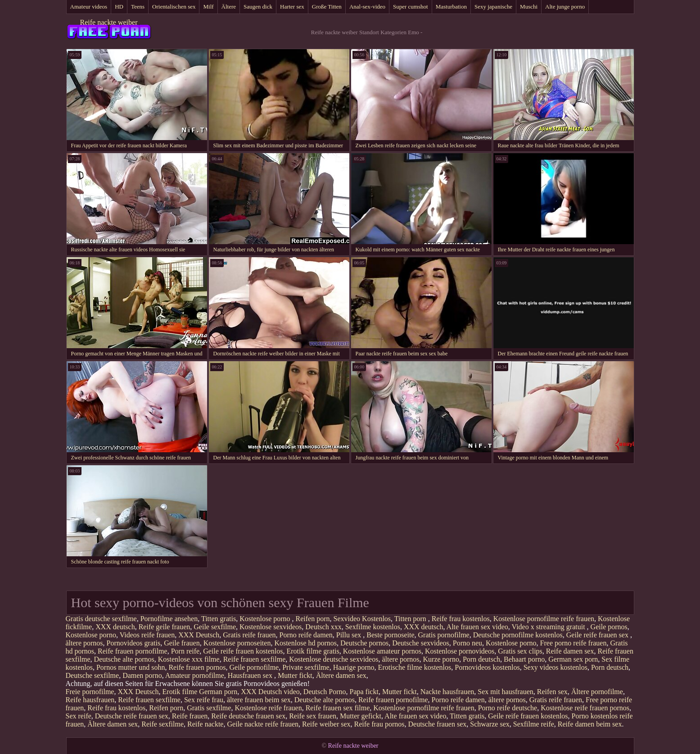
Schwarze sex (490, 724)
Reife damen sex (570, 651)
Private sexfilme (306, 667)
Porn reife (185, 651)
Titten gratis (219, 619)
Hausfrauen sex (251, 675)
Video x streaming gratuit (549, 627)
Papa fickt (364, 692)
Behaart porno (524, 659)
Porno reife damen (306, 635)
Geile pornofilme (254, 667)
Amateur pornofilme (195, 675)
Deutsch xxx (323, 627)
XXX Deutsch (199, 635)
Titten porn (411, 619)
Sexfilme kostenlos (373, 627)
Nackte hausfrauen (447, 692)
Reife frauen (190, 716)
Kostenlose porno (266, 619)
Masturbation (451, 7)
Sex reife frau (204, 700)
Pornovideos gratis (134, 643)
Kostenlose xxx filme (189, 659)
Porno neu (467, 643)
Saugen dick (258, 7)
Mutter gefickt (361, 716)
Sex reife (79, 716)
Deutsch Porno (325, 692)
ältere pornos (84, 643)
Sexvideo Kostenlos (362, 619)
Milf (208, 7)
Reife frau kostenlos (461, 619)
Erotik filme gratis (313, 651)
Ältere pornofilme (597, 692)
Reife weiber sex (326, 724)
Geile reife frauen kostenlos (243, 651)
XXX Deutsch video (270, 692)
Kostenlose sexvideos (271, 627)
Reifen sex (552, 692)
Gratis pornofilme (444, 635)
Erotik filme (180, 692)
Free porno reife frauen (574, 643)
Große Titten (327, 7)
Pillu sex (350, 635)
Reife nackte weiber (109, 22)
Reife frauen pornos (197, 667)
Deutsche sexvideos (421, 643)
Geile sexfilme (215, 627)
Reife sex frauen (313, 716)
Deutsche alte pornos (124, 659)
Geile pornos (609, 627)
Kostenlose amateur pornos (382, 651)
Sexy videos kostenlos (555, 667)
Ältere (229, 7)
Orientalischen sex (174, 7)
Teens (138, 7)
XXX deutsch (115, 627)
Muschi (529, 7)
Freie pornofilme (90, 692)
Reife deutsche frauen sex (248, 716)
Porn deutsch (481, 659)
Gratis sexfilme (209, 708)
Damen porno (142, 675)
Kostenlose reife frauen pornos (585, 708)
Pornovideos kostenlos (487, 667)
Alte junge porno (565, 7)
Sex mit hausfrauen (506, 692)
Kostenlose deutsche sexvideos (334, 659)
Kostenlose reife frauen (268, 708)
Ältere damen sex (341, 675)
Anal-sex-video (367, 7)
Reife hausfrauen (90, 700)
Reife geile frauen (165, 627)
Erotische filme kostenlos (415, 667)
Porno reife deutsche (508, 708)
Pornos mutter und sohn (131, 667)
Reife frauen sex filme (338, 708)
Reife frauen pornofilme (133, 651)
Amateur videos (89, 7)
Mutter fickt (295, 675)
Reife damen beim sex (590, 724)
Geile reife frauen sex (598, 635)
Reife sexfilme (163, 724)
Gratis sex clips (520, 651)
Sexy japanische (493, 7)
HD (119, 7)
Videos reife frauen (147, 635)
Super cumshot (411, 7)
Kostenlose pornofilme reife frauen (544, 619)
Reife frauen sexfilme (255, 659)
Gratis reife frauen (249, 635)
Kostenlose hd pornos (305, 643)
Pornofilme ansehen (169, 619)
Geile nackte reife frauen (263, 724)
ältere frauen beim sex (259, 700)
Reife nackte (205, 724)
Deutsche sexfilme (93, 675)
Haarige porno (354, 667)
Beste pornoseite (390, 635)
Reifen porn (313, 619)
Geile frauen (182, 643)
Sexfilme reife (534, 724)
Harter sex (292, 7)
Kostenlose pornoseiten (237, 643)
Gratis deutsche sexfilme (101, 619)
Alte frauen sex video (477, 627)
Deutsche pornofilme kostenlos (518, 635)
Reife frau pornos (379, 724)
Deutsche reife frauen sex (132, 716)
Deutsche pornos (364, 643)
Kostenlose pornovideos (460, 651)
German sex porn (573, 659)
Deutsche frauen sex (438, 724)
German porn (218, 692)
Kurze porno (441, 659)
